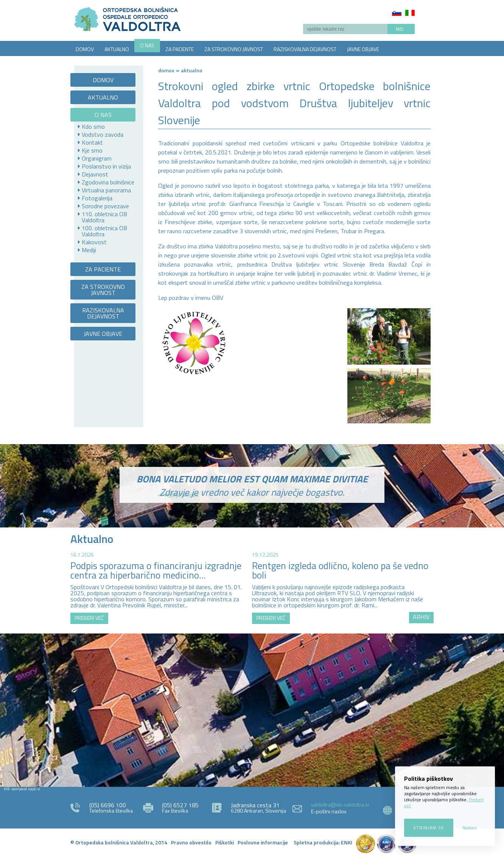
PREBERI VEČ (89, 618)
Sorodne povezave (105, 206)
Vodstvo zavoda (103, 134)
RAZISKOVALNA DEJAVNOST (305, 49)
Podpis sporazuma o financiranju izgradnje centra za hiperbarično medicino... (156, 570)
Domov (166, 70)
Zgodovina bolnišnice (108, 182)
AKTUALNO (117, 49)
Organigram (97, 158)
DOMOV (85, 49)
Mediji (89, 250)
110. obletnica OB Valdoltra (104, 217)
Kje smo (92, 150)
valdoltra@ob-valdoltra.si (340, 804)
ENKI (347, 842)
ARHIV (421, 617)
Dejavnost (95, 174)
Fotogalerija (97, 198)
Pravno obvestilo (191, 842)
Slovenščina (397, 13)
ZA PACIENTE (180, 49)
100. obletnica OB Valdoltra (104, 231)
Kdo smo (93, 126)
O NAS (147, 45)
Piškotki (225, 842)
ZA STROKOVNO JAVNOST (234, 49)
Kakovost (94, 242)
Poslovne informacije (263, 842)
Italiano (410, 13)
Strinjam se (429, 828)
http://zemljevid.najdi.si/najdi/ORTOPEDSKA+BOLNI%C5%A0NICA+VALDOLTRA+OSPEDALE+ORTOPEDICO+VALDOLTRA (252, 709)
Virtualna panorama (106, 190)
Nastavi (470, 828)
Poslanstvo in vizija (106, 166)
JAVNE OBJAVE (363, 49)
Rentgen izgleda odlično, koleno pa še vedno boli (340, 570)
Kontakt (92, 142)
